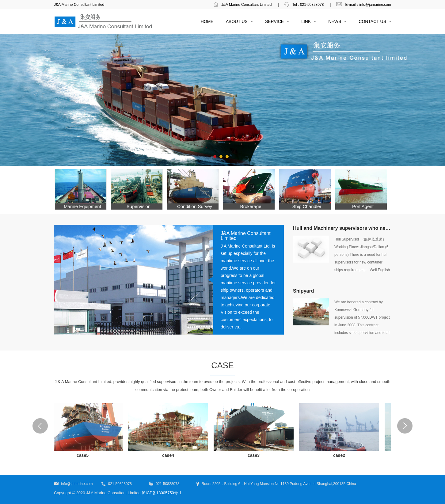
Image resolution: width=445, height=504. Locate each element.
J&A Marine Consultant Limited (246, 5)
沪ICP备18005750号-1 (162, 493)
